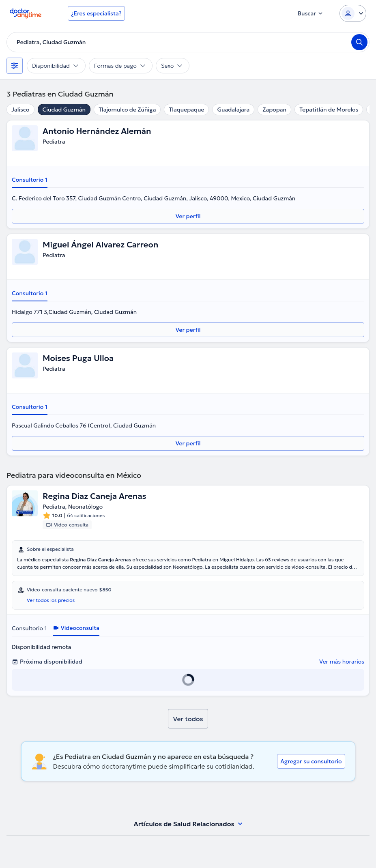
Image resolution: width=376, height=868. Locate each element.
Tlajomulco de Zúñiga (127, 110)
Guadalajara (233, 110)
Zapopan (274, 110)
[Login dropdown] (353, 13)
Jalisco (20, 110)
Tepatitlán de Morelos (329, 110)
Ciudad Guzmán (64, 110)
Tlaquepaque (186, 110)
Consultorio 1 (30, 180)
